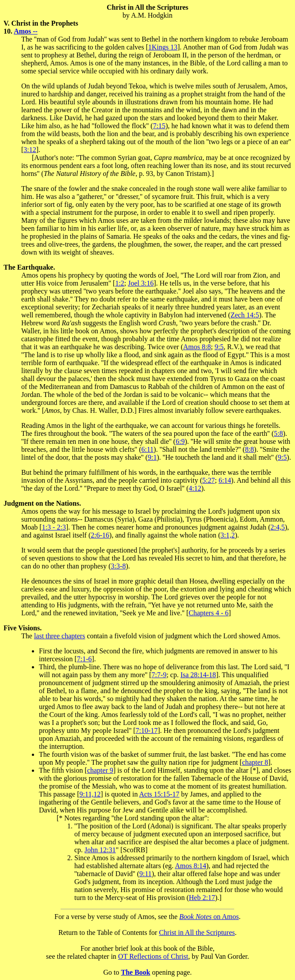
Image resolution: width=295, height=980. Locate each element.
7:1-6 (84, 659)
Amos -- (26, 31)
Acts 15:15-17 (159, 794)
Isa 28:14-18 (198, 675)
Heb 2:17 (202, 898)
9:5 (219, 347)
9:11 (146, 874)
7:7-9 (159, 675)
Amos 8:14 (190, 866)
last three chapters (60, 636)
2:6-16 (100, 535)
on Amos (209, 917)
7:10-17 (147, 730)
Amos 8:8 (197, 347)
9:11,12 (90, 794)
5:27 (208, 480)
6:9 (180, 441)
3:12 (30, 150)
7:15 (159, 126)
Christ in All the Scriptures (197, 932)
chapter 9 (100, 770)
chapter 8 (255, 762)
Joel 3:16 (141, 283)
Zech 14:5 (245, 315)
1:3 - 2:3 (54, 527)
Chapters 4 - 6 (209, 613)
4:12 (195, 488)
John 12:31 (100, 850)
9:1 (152, 457)
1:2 (119, 283)
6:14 (225, 480)
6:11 (147, 449)
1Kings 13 (163, 47)
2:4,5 (278, 527)
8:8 (249, 449)
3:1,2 (228, 535)
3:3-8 (119, 566)
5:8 (278, 433)
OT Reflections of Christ (153, 956)
